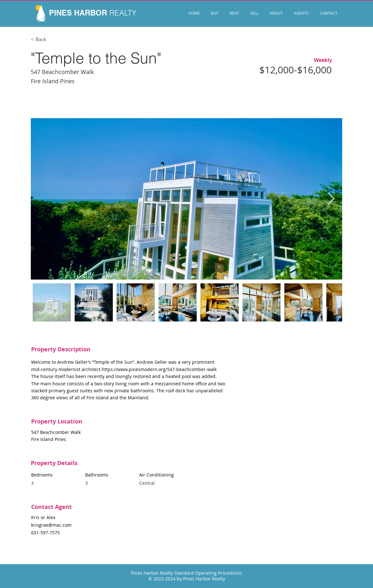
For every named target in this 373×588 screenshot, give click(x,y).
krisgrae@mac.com (51, 525)
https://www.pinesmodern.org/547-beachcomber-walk (159, 369)
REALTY (123, 13)
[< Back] (52, 39)
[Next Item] (331, 199)
